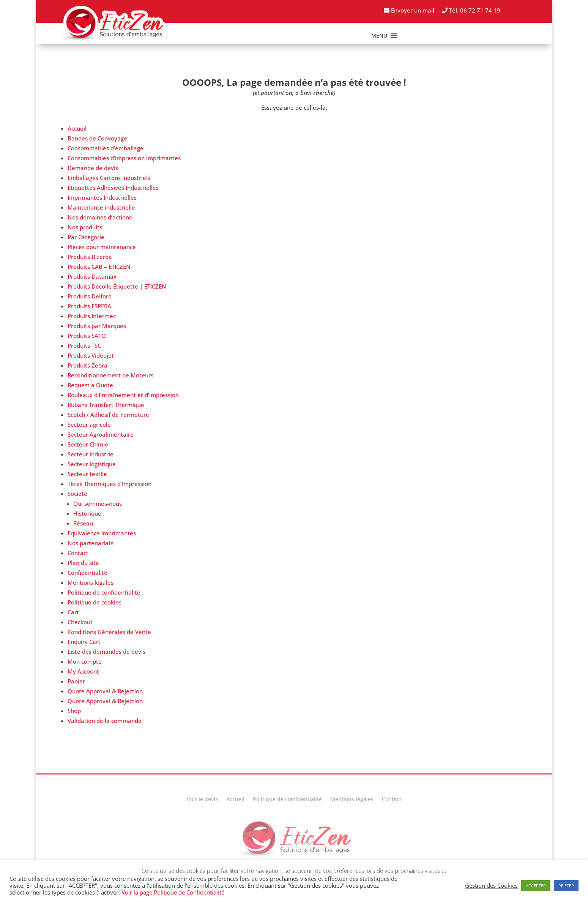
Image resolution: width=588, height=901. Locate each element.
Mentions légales (91, 582)
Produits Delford (90, 296)
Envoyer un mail (409, 10)
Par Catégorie (86, 237)
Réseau (83, 523)
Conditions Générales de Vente (109, 632)
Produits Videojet (91, 355)
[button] (379, 36)
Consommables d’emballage (106, 148)
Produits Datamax (92, 276)
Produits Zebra (87, 365)
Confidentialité (87, 573)
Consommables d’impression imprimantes (124, 158)
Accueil (77, 128)
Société (77, 494)
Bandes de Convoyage (97, 138)
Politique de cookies (95, 602)
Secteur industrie (91, 454)
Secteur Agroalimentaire (101, 434)
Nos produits (85, 227)
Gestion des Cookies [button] (491, 885)
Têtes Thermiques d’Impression (110, 484)
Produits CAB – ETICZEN (99, 267)
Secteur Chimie (88, 444)
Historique (87, 513)
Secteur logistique (92, 464)
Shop (74, 711)
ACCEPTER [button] (536, 886)
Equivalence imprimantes (102, 533)
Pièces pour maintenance (102, 247)
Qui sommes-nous (98, 503)
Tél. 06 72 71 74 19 (471, 10)
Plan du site (83, 563)
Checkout (80, 622)
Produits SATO (87, 336)
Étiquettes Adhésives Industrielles (113, 188)
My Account (83, 671)
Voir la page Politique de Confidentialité (173, 892)
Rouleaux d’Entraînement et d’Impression (123, 395)
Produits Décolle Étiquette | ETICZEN (117, 286)
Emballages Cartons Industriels (109, 178)
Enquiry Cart (84, 642)
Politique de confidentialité (104, 592)
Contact (78, 553)
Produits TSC (84, 346)
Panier (76, 681)
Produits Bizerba (90, 257)
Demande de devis (93, 168)
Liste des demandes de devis (106, 652)
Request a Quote (90, 385)
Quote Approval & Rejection (105, 691)
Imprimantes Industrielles (102, 197)
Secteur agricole (89, 424)
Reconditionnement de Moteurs (110, 375)
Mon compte (85, 661)
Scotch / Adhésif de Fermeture (108, 415)
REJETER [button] (566, 886)
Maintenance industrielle (101, 207)
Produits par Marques (97, 326)
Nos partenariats (91, 543)
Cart (73, 612)
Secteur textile (87, 474)
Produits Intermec (92, 316)
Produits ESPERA (89, 306)
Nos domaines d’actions (100, 217)
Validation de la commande (105, 721)
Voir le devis (202, 800)
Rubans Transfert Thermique (106, 405)
